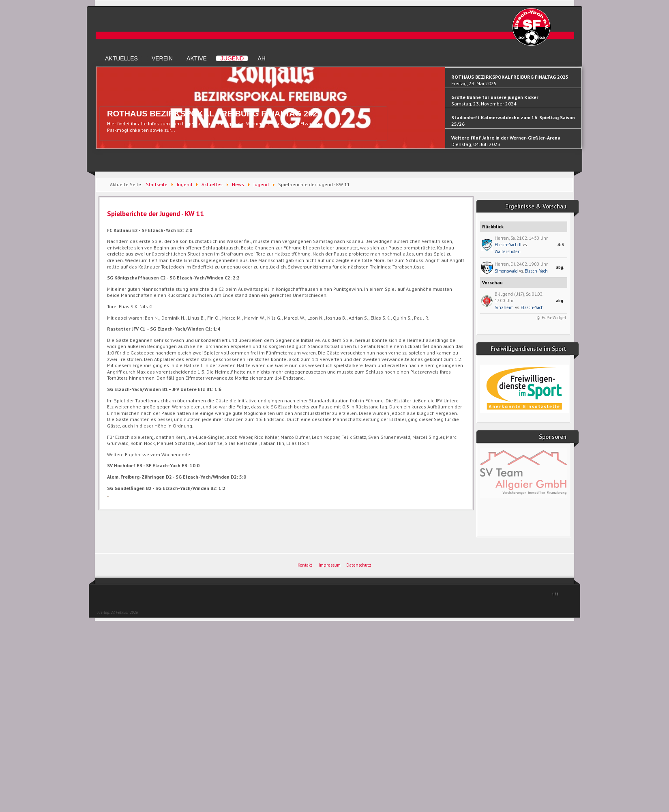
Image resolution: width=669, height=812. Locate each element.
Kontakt (305, 565)
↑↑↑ (555, 594)
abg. (560, 267)
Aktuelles (121, 58)
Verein (162, 58)
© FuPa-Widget (551, 318)
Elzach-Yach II (508, 245)
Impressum (330, 565)
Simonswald (506, 271)
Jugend (232, 58)
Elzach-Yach (536, 271)
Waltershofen (508, 251)
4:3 (561, 245)
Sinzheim (504, 307)
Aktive (197, 58)
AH (261, 58)
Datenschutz (359, 565)
